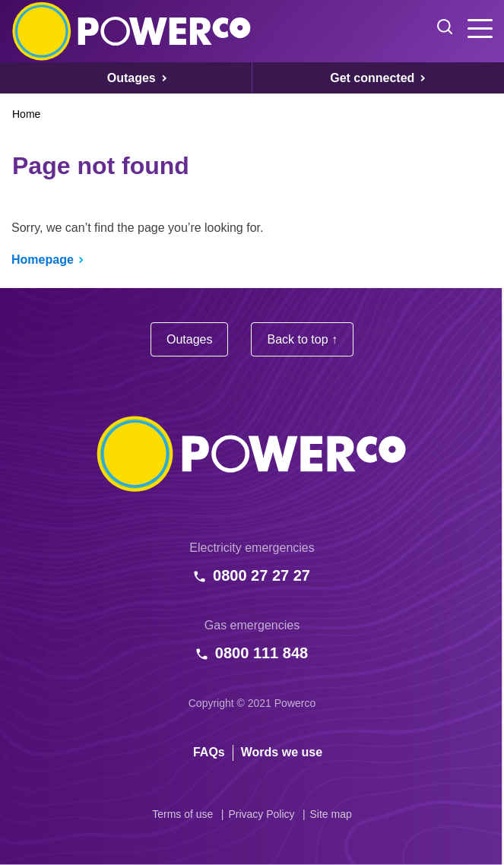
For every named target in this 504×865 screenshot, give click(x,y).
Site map (331, 814)
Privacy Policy (261, 814)
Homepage (43, 260)
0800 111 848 (262, 653)
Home (26, 114)
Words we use (282, 752)
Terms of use (182, 814)
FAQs (209, 752)
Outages (189, 339)
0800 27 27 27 (262, 575)
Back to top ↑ (302, 339)
